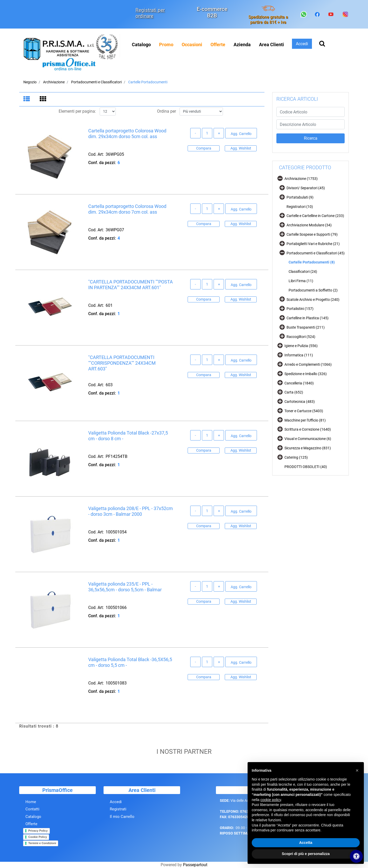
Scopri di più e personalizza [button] (306, 854)
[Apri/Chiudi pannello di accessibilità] (356, 856)
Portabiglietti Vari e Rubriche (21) (313, 244)
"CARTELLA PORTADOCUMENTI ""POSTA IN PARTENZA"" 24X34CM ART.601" (131, 285)
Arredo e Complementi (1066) (308, 364)
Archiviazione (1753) (301, 179)
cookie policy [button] (271, 800)
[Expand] (282, 188)
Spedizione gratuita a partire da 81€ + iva (268, 19)
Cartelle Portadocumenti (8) (312, 262)
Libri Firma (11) (301, 281)
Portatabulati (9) (300, 197)
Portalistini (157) (300, 309)
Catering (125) (296, 457)
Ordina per (166, 111)
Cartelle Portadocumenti (148, 82)
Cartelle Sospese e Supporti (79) (312, 234)
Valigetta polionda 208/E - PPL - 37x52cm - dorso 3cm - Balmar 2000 (131, 511)
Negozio (30, 82)
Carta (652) (294, 392)
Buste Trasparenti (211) (306, 327)
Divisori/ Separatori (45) (306, 188)
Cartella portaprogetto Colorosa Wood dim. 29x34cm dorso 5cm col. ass (127, 134)
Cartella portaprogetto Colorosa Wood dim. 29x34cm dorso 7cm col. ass (127, 209)
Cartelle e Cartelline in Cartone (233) (315, 216)
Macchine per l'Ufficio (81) (305, 420)
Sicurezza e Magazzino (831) (308, 448)
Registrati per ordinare (150, 13)
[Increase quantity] (219, 133)
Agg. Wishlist (241, 148)
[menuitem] (166, 45)
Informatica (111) (299, 355)
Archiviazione (54, 82)
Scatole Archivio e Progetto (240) (313, 300)
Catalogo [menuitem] (141, 45)
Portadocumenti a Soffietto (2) (313, 290)
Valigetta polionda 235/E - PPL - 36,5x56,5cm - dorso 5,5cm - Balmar (125, 587)
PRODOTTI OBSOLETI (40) (306, 467)
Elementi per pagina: (77, 111)
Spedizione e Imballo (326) (306, 374)
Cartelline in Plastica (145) (308, 318)
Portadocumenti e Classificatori (96, 82)
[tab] (27, 99)
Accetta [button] (306, 843)
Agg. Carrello (241, 134)
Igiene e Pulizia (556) (301, 346)
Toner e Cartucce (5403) (304, 411)
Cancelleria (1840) (299, 383)
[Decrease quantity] (195, 133)
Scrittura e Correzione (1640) (308, 429)
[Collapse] (280, 178)
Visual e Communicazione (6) (308, 439)
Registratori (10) (300, 207)
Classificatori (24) (303, 272)
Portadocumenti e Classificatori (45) (316, 253)
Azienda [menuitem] (242, 45)
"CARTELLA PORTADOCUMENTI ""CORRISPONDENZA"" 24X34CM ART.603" (122, 363)
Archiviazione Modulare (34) (309, 225)
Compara (204, 148)
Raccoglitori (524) (301, 337)
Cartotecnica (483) (300, 402)
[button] (311, 138)
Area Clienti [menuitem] (271, 45)
